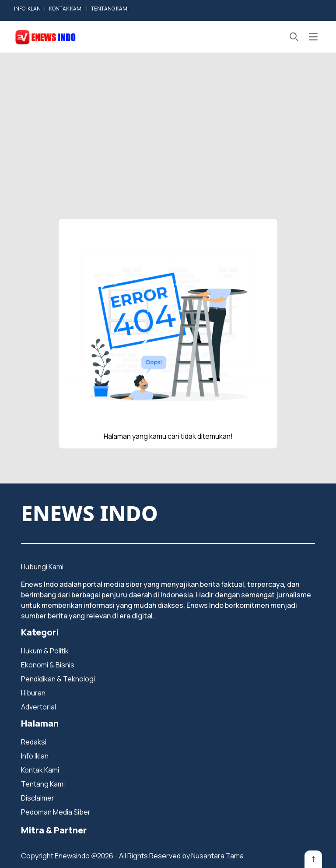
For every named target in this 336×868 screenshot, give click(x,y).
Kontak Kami (40, 770)
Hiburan (33, 693)
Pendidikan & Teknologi (58, 679)
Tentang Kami (43, 784)
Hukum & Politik (45, 651)
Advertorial (38, 707)
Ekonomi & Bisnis (48, 665)
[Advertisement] (168, 118)
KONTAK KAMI (66, 9)
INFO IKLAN (27, 9)
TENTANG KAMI (110, 9)
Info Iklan (35, 756)
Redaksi (34, 742)
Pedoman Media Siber (56, 812)
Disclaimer (38, 798)
